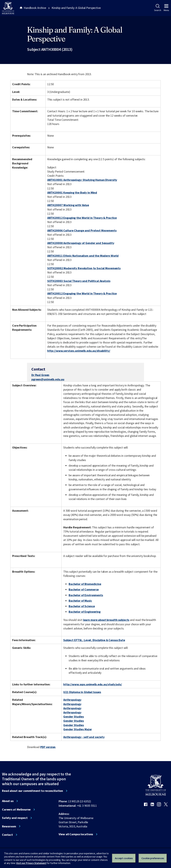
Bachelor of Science (82, 606)
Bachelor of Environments (86, 595)
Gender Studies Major (78, 729)
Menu (166, 8)
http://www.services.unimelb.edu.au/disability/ (79, 351)
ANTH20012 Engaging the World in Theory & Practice (82, 218)
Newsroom (9, 826)
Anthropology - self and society (84, 737)
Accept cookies (124, 858)
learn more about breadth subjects (106, 620)
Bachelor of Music (80, 601)
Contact (7, 835)
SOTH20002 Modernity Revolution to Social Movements (84, 268)
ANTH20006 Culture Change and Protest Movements (82, 230)
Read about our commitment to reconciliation (32, 791)
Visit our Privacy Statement (31, 863)
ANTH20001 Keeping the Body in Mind (72, 193)
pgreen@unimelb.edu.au (48, 379)
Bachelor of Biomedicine (85, 584)
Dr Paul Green (40, 375)
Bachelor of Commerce (84, 589)
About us (8, 801)
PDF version (48, 747)
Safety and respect (15, 818)
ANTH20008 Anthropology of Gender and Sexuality (81, 243)
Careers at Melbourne (16, 810)
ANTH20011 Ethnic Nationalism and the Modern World (83, 256)
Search (158, 8)
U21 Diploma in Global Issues (82, 692)
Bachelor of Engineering (85, 612)
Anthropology (72, 700)
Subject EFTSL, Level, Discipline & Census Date (94, 640)
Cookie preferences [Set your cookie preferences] (153, 858)
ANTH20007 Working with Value (68, 205)
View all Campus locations (76, 834)
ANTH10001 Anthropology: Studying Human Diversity (82, 180)
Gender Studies (74, 717)
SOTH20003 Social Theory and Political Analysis (79, 281)
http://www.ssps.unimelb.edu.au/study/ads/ (93, 684)
